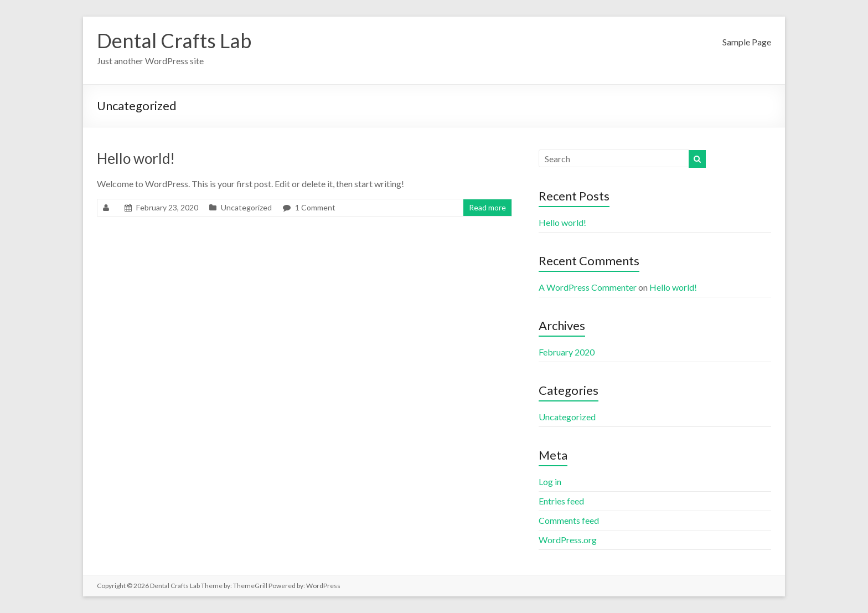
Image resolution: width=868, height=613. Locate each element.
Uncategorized (246, 207)
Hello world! (136, 158)
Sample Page (747, 42)
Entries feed (561, 501)
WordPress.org (568, 540)
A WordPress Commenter (588, 287)
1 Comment (315, 207)
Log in (550, 481)
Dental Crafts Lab (174, 40)
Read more (487, 207)
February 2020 (567, 352)
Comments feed (569, 520)
